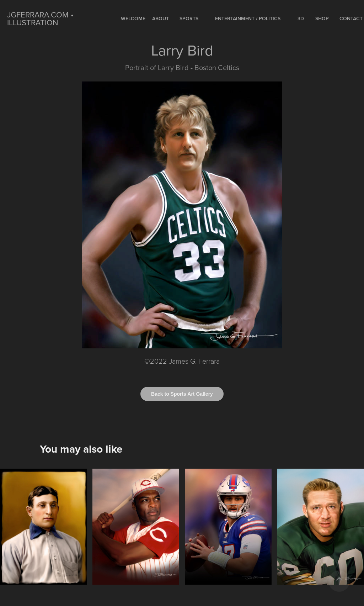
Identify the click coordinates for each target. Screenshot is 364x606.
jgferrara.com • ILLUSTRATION (41, 18)
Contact (351, 19)
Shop (322, 19)
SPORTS (189, 19)
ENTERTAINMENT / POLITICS (248, 19)
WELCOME (133, 19)
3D (301, 19)
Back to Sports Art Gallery (182, 394)
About (160, 19)
